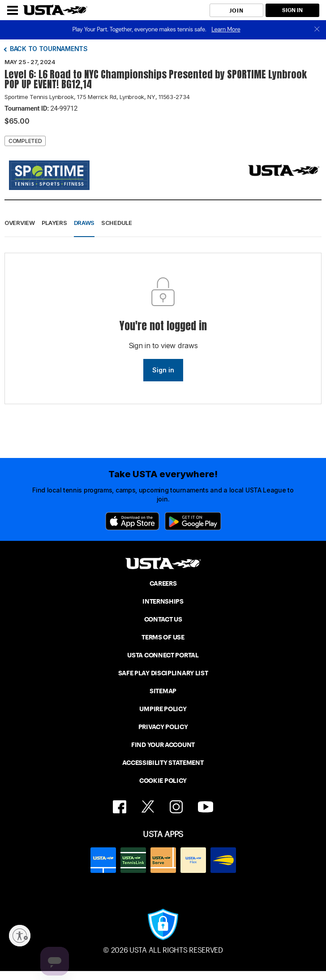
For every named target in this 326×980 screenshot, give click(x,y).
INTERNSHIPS (163, 601)
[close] (317, 30)
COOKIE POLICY (163, 781)
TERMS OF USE (163, 637)
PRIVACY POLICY (163, 727)
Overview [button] (20, 223)
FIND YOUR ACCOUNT (163, 745)
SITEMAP (163, 691)
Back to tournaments (49, 49)
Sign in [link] (163, 370)
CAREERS (163, 583)
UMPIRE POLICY (163, 709)
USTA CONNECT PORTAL (163, 655)
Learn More (226, 29)
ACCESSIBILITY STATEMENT (163, 763)
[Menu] (13, 10)
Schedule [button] (117, 223)
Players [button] (54, 223)
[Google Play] (193, 521)
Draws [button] (84, 223)
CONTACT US (163, 619)
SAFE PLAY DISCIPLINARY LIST (163, 673)
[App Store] (132, 521)
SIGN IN (292, 10)
